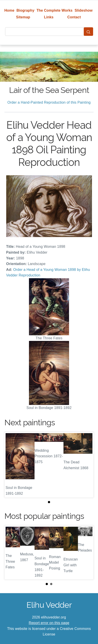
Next (87, 552)
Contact (74, 17)
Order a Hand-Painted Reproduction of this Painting (49, 102)
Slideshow (84, 10)
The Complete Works (55, 10)
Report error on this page (49, 623)
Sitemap (23, 17)
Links (49, 17)
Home (9, 10)
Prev (11, 552)
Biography (26, 10)
